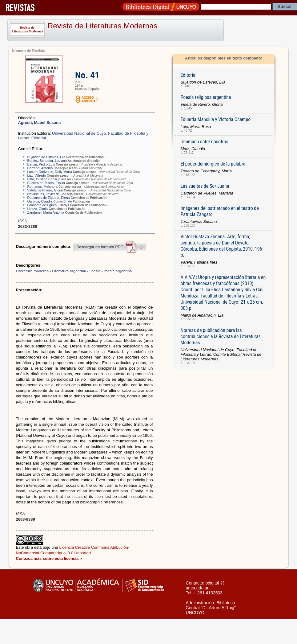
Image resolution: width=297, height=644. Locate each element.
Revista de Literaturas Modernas (103, 26)
